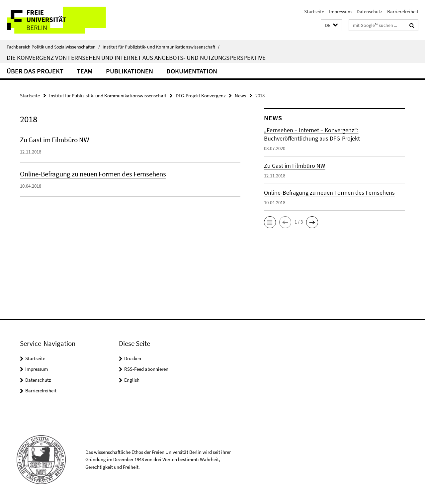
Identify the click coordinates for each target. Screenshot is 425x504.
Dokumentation (192, 71)
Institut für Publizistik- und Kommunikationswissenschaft (161, 47)
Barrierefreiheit (403, 11)
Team (85, 71)
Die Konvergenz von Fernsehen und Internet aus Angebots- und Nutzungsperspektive (136, 57)
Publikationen (129, 71)
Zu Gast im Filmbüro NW (55, 140)
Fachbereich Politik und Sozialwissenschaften (53, 47)
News (240, 96)
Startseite (314, 11)
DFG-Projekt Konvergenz (201, 96)
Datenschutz (369, 11)
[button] (331, 25)
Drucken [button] (133, 358)
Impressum (340, 11)
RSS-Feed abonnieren (146, 369)
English (132, 380)
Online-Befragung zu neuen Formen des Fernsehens (93, 174)
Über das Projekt (35, 71)
